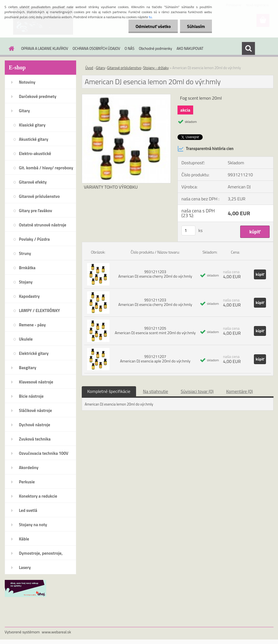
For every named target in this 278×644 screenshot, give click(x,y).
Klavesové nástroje (36, 382)
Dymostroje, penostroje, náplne (41, 555)
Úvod (89, 68)
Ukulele (26, 339)
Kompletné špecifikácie (109, 391)
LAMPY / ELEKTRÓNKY (40, 311)
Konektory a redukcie (38, 496)
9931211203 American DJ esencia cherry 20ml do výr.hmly (155, 274)
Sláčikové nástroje (36, 410)
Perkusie (27, 482)
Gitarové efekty (33, 182)
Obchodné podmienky (156, 48)
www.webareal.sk (56, 632)
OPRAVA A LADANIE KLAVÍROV (45, 48)
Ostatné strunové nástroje (43, 225)
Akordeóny (29, 468)
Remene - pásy (32, 325)
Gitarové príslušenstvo (39, 196)
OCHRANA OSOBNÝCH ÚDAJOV (96, 48)
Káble (24, 539)
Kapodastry (29, 296)
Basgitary (28, 368)
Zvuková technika (35, 439)
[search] (248, 48)
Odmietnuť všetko (153, 26)
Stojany (26, 282)
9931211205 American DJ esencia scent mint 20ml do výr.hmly (155, 330)
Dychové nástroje (35, 425)
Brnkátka (27, 268)
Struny (25, 253)
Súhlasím (196, 26)
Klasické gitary (32, 125)
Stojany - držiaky (156, 68)
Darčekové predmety (38, 96)
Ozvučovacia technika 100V (44, 453)
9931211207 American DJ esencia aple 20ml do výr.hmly (155, 359)
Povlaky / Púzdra (34, 239)
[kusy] (188, 230)
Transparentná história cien (205, 149)
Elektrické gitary (34, 353)
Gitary (24, 111)
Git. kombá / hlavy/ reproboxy (46, 168)
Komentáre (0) (240, 391)
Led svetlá (28, 510)
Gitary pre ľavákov (36, 211)
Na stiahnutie (156, 391)
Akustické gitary (34, 139)
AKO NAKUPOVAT (190, 48)
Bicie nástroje (31, 396)
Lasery (25, 567)
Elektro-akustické (35, 154)
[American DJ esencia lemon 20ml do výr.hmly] (126, 97)
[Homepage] (11, 48)
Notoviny (27, 82)
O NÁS (129, 48)
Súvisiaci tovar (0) (197, 391)
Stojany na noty (33, 525)
